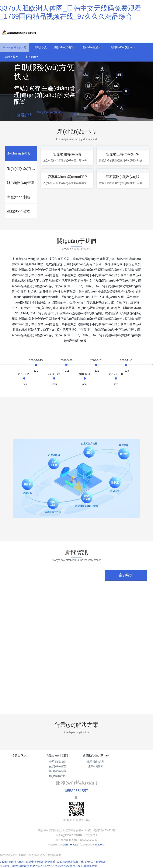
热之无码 (35, 866)
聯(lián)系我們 (57, 776)
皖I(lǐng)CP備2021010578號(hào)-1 (76, 835)
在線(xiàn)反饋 (57, 771)
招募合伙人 (19, 755)
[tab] (21, 153)
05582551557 (76, 791)
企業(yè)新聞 (96, 766)
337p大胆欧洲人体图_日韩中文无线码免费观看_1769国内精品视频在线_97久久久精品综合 (53, 862)
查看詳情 (24, 115)
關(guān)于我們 (57, 755)
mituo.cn (100, 845)
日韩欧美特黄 (89, 866)
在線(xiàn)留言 (57, 766)
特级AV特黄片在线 (69, 866)
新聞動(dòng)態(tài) (96, 755)
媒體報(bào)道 (96, 762)
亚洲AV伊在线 (50, 866)
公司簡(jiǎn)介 (57, 762)
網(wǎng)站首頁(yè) (14, 47)
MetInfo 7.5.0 (70, 845)
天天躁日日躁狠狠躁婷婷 (15, 866)
